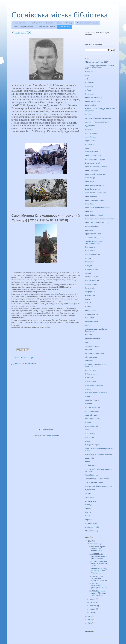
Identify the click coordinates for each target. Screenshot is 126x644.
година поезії (90, 141)
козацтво (89, 266)
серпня (93, 599)
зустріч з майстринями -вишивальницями (94, 242)
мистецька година (92, 346)
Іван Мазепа (90, 247)
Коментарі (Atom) (52, 435)
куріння (88, 303)
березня (93, 606)
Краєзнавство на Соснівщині (87, 23)
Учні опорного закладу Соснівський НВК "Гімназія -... (98, 571)
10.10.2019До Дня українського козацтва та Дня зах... (99, 578)
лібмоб (88, 307)
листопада (94, 544)
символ (88, 441)
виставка (89, 114)
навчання (89, 361)
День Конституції (92, 170)
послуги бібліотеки (93, 408)
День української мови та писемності (100, 219)
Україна (88, 494)
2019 (90, 541)
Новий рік (89, 378)
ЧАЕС (88, 516)
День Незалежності (93, 189)
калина (88, 258)
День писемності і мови (94, 200)
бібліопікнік (90, 83)
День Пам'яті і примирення (96, 193)
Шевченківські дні (92, 531)
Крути (87, 299)
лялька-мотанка (92, 321)
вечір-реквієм (90, 105)
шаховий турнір (91, 523)
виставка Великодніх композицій (98, 118)
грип (87, 148)
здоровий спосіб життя (94, 237)
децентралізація (92, 226)
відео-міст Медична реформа (97, 122)
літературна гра (91, 314)
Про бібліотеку (36, 23)
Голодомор (90, 144)
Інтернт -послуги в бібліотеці (24, 27)
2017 (90, 620)
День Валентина (92, 152)
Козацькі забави (92, 269)
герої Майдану (91, 137)
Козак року (89, 262)
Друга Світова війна (93, 234)
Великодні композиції (94, 98)
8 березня (89, 71)
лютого (93, 609)
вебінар (88, 90)
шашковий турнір (92, 527)
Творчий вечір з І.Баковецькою (97, 479)
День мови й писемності (95, 185)
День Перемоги (91, 196)
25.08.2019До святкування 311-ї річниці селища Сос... (99, 585)
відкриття (89, 129)
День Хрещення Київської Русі (97, 223)
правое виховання (92, 411)
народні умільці (91, 370)
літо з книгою (90, 318)
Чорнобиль (90, 520)
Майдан (88, 325)
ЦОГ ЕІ (88, 512)
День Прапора (91, 204)
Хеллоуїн (89, 505)
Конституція (90, 288)
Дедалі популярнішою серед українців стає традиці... (99, 563)
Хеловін (88, 508)
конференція (90, 292)
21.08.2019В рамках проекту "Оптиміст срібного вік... (98, 593)
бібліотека (89, 86)
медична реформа (93, 338)
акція (87, 75)
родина (88, 422)
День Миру (90, 182)
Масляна (89, 335)
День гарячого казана (94, 156)
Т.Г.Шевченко (90, 465)
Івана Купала (90, 251)
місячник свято (91, 357)
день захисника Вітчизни (95, 159)
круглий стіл (90, 295)
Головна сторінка (20, 23)
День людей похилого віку (96, 174)
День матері (90, 178)
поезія (88, 396)
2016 (90, 623)
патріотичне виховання (94, 385)
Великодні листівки (93, 101)
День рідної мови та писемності (98, 208)
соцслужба (90, 458)
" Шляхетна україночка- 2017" (97, 62)
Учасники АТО (65, 27)
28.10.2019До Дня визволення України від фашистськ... (98, 556)
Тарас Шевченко (92, 475)
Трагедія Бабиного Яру (94, 482)
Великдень (90, 94)
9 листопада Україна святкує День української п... (98, 549)
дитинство (89, 230)
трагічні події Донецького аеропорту (99, 486)
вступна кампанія (92, 133)
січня (92, 612)
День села (89, 211)
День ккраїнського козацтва (96, 167)
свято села (90, 437)
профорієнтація (91, 415)
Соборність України (93, 445)
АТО (87, 79)
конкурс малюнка (92, 280)
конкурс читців (91, 284)
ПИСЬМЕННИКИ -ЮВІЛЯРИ (96, 393)
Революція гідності (93, 419)
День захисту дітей (93, 163)
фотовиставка (91, 501)
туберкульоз (90, 490)
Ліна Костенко (91, 310)
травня (93, 602)
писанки (88, 389)
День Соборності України (95, 215)
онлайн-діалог (91, 381)
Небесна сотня (91, 374)
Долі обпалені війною (47, 27)
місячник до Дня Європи (95, 353)
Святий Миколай (92, 426)
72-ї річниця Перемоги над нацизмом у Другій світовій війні (100, 67)
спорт (87, 462)
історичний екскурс (93, 254)
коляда (88, 273)
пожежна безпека (92, 400)
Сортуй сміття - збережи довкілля (99, 454)
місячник (89, 350)
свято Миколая (91, 434)
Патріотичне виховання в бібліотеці (59, 23)
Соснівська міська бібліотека (60, 15)
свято (87, 430)
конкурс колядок (92, 277)
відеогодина (90, 126)
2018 (90, 616)
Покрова (89, 404)
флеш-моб (89, 497)
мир (87, 342)
